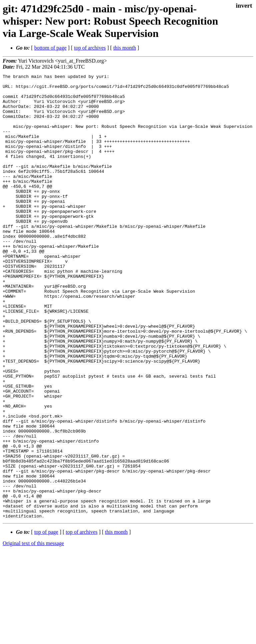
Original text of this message (33, 632)
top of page (46, 621)
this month (125, 48)
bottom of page (50, 48)
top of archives (90, 48)
